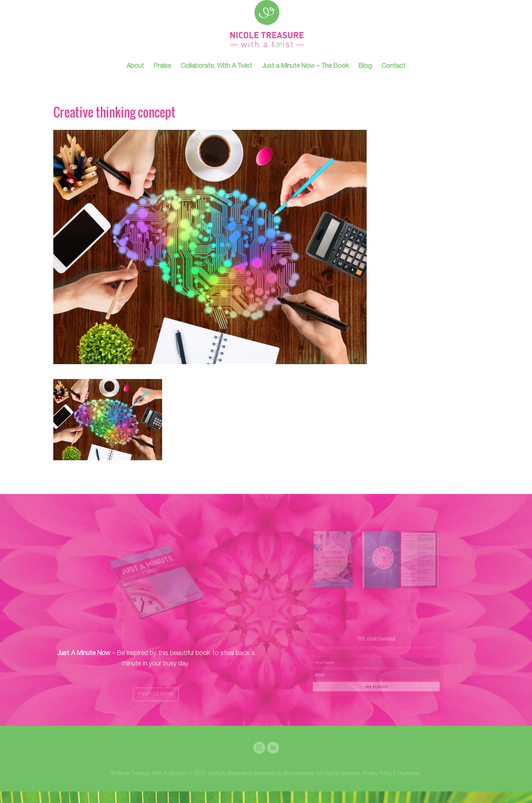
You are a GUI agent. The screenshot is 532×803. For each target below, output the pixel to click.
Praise (162, 67)
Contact (393, 67)
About (135, 67)
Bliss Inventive (299, 774)
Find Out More (156, 694)
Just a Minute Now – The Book (305, 67)
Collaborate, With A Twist (216, 67)
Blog (365, 67)
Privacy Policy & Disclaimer (391, 774)
